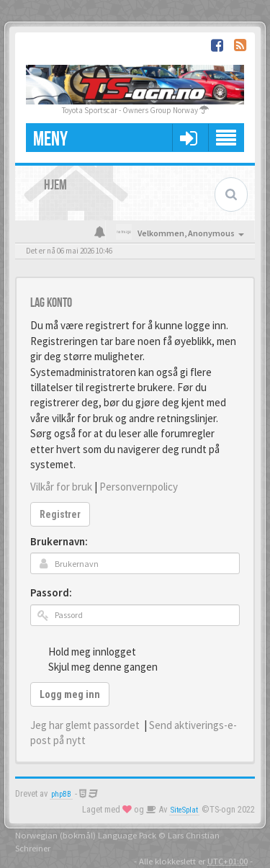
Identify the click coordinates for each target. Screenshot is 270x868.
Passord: (51, 592)
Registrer (60, 514)
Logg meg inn (70, 694)
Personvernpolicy (139, 487)
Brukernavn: (59, 541)
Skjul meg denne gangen (95, 666)
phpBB (61, 794)
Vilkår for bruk (61, 487)
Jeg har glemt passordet (85, 725)
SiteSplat (184, 810)
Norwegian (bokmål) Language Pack (86, 835)
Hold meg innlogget (84, 651)
